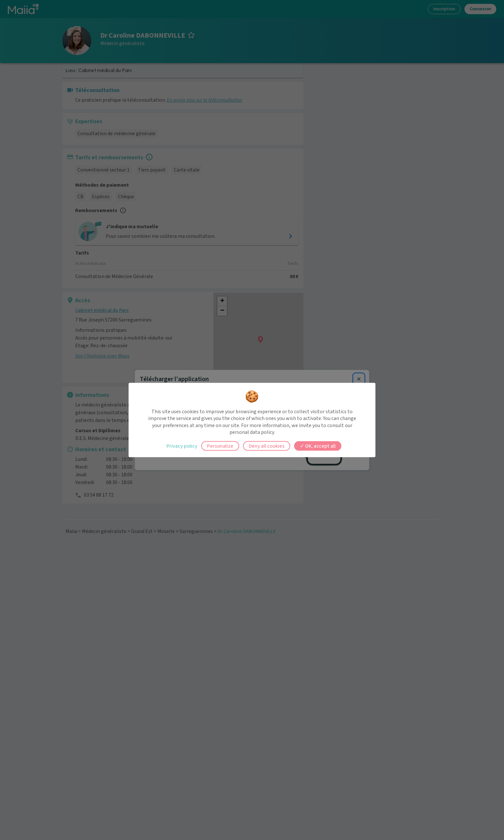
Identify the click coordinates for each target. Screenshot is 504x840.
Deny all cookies (267, 446)
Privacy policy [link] (182, 446)
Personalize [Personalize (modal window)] (220, 446)
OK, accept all (318, 446)
